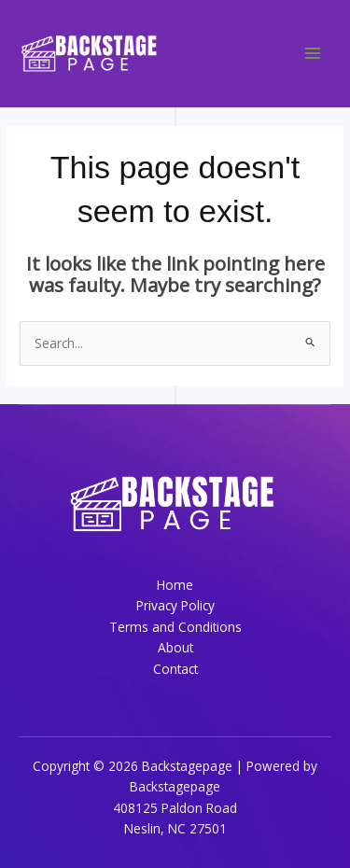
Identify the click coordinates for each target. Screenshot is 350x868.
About (175, 647)
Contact (175, 669)
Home (175, 585)
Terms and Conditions (175, 627)
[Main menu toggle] (313, 54)
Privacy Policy (175, 605)
